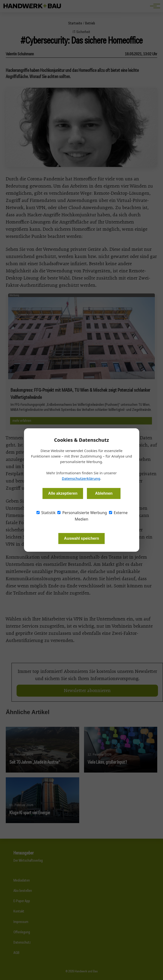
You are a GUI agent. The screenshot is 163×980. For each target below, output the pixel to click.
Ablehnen (104, 493)
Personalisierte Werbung (82, 513)
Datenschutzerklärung (81, 478)
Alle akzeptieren (63, 493)
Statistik (46, 513)
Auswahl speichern (82, 538)
